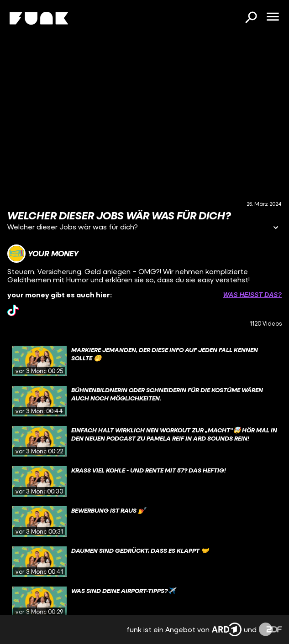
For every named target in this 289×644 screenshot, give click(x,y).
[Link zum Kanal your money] (43, 254)
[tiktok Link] (13, 310)
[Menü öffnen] (273, 17)
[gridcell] (144, 361)
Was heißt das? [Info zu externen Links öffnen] (252, 295)
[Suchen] (251, 18)
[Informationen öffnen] (276, 228)
